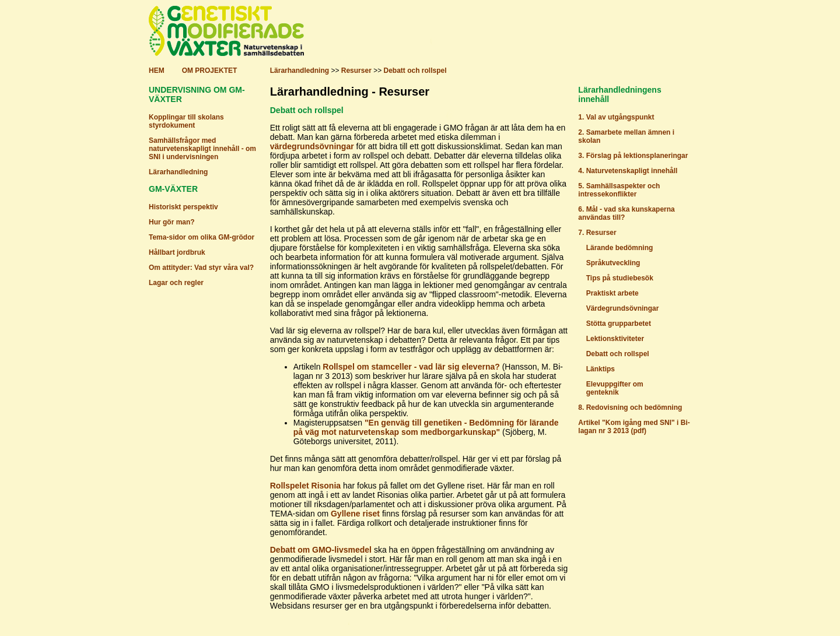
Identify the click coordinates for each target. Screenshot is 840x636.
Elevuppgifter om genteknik (610, 388)
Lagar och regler (176, 283)
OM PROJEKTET (210, 71)
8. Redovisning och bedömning (630, 407)
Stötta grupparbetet (619, 324)
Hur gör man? (172, 222)
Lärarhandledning (300, 71)
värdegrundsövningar (312, 146)
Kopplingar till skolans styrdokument (186, 121)
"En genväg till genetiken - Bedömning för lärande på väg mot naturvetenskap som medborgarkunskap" (426, 427)
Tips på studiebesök (620, 278)
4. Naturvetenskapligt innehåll (628, 171)
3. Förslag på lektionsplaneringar (633, 156)
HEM (157, 71)
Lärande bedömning (620, 248)
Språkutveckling (613, 263)
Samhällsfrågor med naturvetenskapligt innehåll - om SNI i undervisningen (202, 149)
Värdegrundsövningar (623, 308)
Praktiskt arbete (612, 293)
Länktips (601, 369)
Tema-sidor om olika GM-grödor (202, 237)
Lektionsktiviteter (615, 339)
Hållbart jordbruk (177, 252)
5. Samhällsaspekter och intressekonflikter (619, 190)
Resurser (356, 71)
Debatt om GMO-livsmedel (321, 550)
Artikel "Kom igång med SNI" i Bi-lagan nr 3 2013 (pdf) (634, 427)
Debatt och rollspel (415, 71)
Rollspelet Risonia (305, 486)
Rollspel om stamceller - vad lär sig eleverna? (411, 367)
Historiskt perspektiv (183, 207)
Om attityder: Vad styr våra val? (201, 268)
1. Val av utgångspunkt (616, 117)
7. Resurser (597, 233)
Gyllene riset (355, 514)
